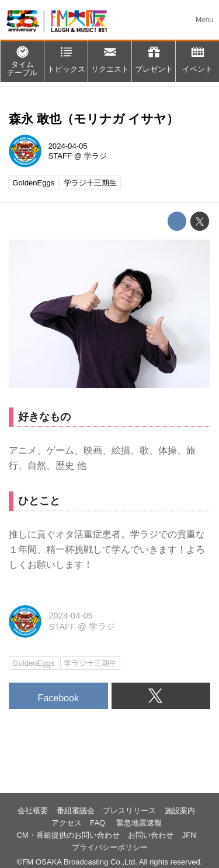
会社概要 (33, 811)
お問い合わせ (151, 835)
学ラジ (95, 156)
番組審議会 (76, 811)
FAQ (99, 823)
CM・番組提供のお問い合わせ (68, 835)
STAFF (60, 156)
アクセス (67, 823)
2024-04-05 (68, 146)
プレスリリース (129, 811)
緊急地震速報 (139, 823)
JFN (189, 835)
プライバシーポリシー (110, 847)
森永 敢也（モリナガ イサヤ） (94, 119)
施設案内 (180, 811)
